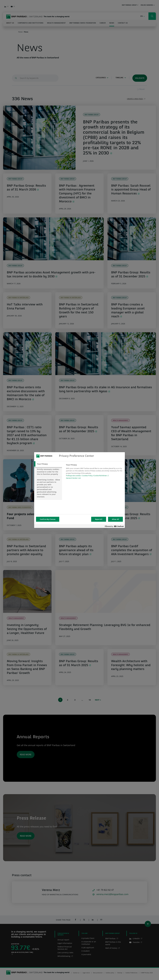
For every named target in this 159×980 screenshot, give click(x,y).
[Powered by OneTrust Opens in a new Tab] (114, 526)
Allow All (115, 519)
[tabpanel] (94, 472)
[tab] (48, 464)
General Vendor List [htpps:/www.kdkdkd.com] (73, 478)
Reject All (99, 519)
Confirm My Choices (48, 519)
